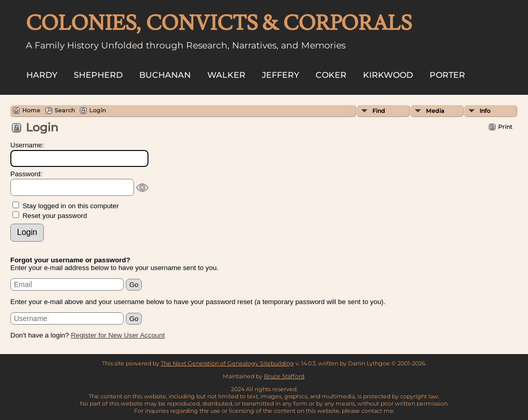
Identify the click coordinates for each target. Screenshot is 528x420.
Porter (447, 75)
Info (485, 111)
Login (97, 110)
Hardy (42, 75)
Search (65, 110)
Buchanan (165, 75)
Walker (226, 75)
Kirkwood (388, 75)
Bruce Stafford (284, 376)
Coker (331, 75)
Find (379, 111)
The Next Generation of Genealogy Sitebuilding (227, 363)
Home (31, 110)
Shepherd (98, 75)
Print (505, 127)
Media (435, 111)
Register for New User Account (118, 335)
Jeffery (280, 75)
